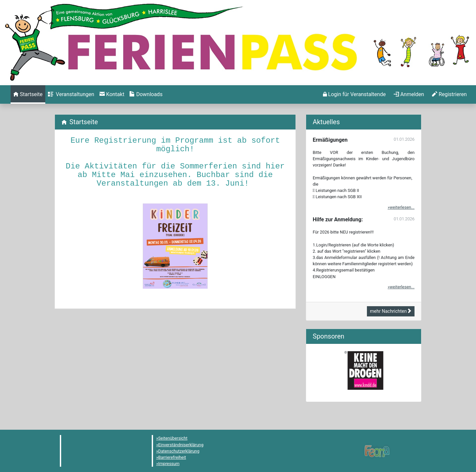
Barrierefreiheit (172, 457)
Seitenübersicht (173, 438)
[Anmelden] (354, 94)
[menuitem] (28, 94)
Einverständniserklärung (181, 445)
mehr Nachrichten (391, 311)
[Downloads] (146, 94)
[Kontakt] (112, 94)
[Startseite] (28, 94)
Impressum (169, 464)
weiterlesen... (402, 207)
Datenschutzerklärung (179, 451)
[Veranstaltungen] (71, 94)
